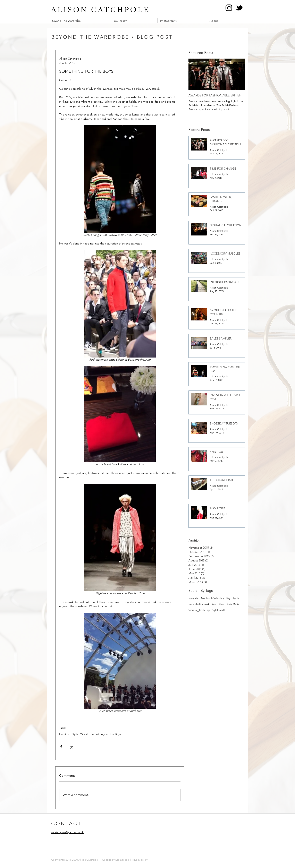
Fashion (64, 734)
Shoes (222, 604)
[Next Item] (238, 74)
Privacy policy (140, 860)
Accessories (193, 598)
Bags (228, 598)
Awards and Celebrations (212, 598)
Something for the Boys (106, 734)
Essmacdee (122, 860)
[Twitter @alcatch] (239, 8)
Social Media (233, 604)
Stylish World (80, 734)
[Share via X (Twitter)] (71, 747)
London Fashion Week (199, 604)
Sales (214, 604)
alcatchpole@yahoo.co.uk (67, 832)
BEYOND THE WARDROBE (90, 37)
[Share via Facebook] (61, 747)
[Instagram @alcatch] (229, 8)
